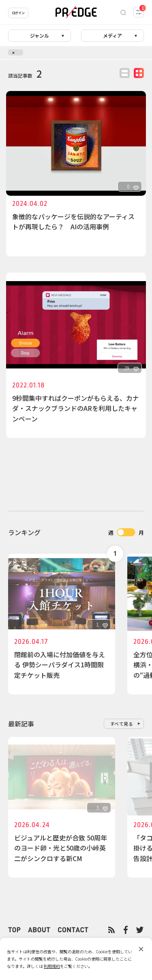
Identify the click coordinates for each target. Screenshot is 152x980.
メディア (112, 35)
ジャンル (40, 35)
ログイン (18, 13)
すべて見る (122, 724)
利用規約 (52, 966)
